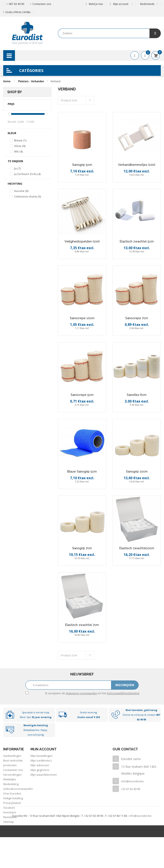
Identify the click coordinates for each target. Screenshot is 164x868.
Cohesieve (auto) (28, 196)
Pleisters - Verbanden (31, 81)
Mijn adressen (40, 765)
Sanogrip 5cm (82, 165)
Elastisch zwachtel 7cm (82, 625)
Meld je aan (94, 4)
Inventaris (10, 812)
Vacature (9, 808)
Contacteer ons (42, 4)
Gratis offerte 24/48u (18, 12)
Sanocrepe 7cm (137, 318)
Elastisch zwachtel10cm (137, 548)
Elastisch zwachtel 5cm (137, 241)
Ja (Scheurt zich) (27, 174)
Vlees (20, 146)
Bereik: (12, 122)
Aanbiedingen (12, 756)
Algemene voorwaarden (81, 693)
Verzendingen (12, 775)
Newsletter (10, 817)
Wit (18, 151)
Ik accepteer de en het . (93, 693)
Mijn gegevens (40, 770)
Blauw (20, 140)
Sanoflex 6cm (137, 395)
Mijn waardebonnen (44, 775)
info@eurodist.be (132, 781)
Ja (17, 168)
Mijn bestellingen (42, 756)
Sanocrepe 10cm (82, 318)
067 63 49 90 (16, 4)
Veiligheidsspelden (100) (82, 241)
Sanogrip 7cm (82, 548)
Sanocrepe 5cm (82, 395)
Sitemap (9, 822)
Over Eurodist (12, 793)
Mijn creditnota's (41, 760)
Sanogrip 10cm (137, 471)
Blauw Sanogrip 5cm (82, 471)
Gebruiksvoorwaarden (18, 789)
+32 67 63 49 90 (131, 789)
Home (7, 81)
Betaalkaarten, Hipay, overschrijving (36, 730)
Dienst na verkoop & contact (141, 715)
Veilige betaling (13, 798)
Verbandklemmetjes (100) (137, 165)
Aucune (21, 191)
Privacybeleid (12, 803)
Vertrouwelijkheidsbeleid (123, 693)
